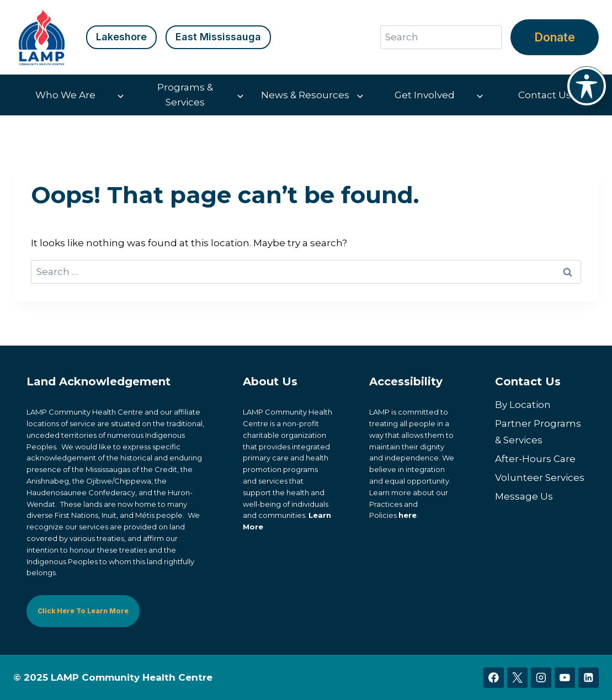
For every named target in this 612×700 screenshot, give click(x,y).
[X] (517, 678)
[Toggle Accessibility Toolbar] (587, 86)
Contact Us (545, 95)
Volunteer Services (540, 478)
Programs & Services (185, 95)
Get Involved (425, 95)
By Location (523, 405)
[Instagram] (541, 678)
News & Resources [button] (305, 95)
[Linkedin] (589, 678)
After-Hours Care (535, 459)
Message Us (524, 496)
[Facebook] (494, 678)
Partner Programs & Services (538, 432)
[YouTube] (565, 678)
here (408, 515)
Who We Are (65, 95)
